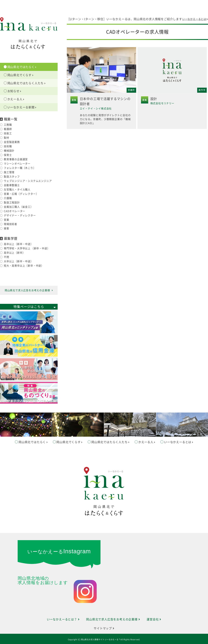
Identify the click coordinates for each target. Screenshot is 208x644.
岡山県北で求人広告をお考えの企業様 (29, 290)
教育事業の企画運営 (16, 159)
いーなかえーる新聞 (22, 107)
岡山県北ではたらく (22, 67)
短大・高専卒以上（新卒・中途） (24, 266)
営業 (6, 220)
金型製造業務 (12, 142)
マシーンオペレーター (17, 164)
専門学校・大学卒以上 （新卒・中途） (27, 248)
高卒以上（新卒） (14, 253)
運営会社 (154, 619)
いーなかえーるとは (195, 19)
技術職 (8, 146)
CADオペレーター (14, 211)
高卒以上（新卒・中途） (18, 244)
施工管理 (9, 172)
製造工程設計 (12, 202)
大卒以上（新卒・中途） (18, 261)
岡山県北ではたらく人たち (26, 83)
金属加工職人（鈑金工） (18, 207)
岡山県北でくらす (20, 75)
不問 (6, 257)
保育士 (8, 155)
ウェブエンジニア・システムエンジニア (28, 181)
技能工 (8, 133)
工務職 (8, 125)
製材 (6, 138)
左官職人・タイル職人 (17, 190)
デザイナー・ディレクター (20, 215)
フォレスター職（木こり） (20, 168)
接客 (6, 228)
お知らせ (14, 91)
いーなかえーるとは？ (63, 619)
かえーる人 (16, 99)
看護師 (8, 129)
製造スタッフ (12, 177)
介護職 (8, 198)
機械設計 (9, 151)
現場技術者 (10, 224)
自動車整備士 (12, 185)
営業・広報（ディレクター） (21, 194)
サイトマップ (104, 628)
